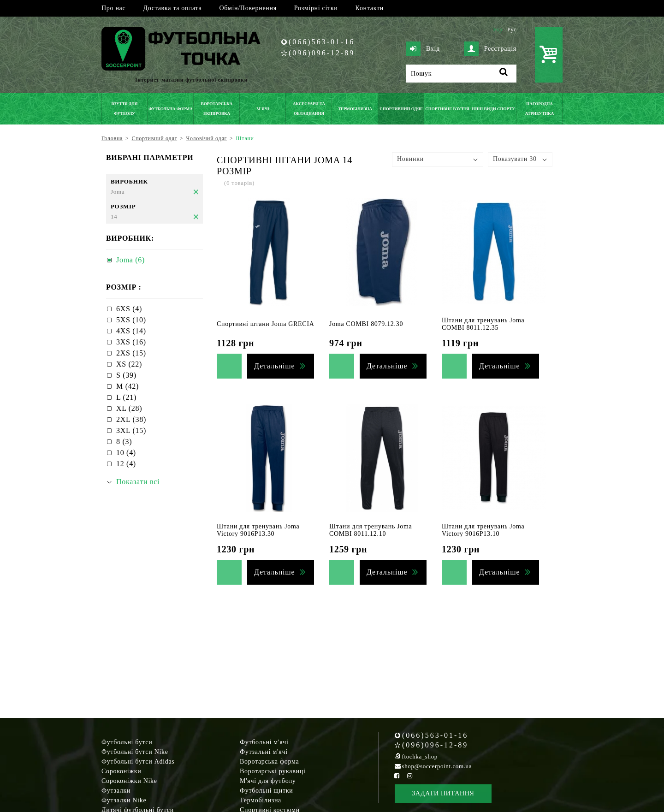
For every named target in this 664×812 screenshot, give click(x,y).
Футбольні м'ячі (264, 742)
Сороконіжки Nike (129, 781)
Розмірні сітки (316, 8)
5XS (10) (131, 320)
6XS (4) (129, 309)
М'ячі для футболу (268, 781)
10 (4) (126, 453)
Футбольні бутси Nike (135, 752)
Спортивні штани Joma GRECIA (266, 324)
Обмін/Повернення (248, 8)
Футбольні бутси (127, 742)
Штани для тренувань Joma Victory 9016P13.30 (258, 530)
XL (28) (129, 408)
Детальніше (274, 366)
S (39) (126, 375)
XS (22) (129, 364)
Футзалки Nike (124, 800)
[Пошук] (461, 74)
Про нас (113, 8)
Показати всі (138, 482)
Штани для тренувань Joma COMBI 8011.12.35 (483, 324)
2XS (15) (131, 353)
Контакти (370, 8)
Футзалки (116, 791)
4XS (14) (131, 331)
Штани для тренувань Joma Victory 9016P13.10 (483, 530)
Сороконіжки (121, 771)
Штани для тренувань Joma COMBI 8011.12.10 (371, 530)
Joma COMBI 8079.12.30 (366, 324)
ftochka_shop (420, 756)
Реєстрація (490, 49)
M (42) (127, 386)
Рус (512, 30)
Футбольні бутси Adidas (138, 762)
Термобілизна (261, 800)
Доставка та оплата (172, 8)
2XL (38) (131, 419)
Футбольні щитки (267, 791)
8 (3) (124, 442)
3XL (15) (131, 430)
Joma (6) (130, 260)
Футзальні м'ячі (264, 752)
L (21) (126, 397)
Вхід (423, 49)
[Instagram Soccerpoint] (409, 776)
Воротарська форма (269, 762)
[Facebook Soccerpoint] (397, 776)
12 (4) (126, 464)
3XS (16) (131, 342)
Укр (497, 30)
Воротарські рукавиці (273, 771)
